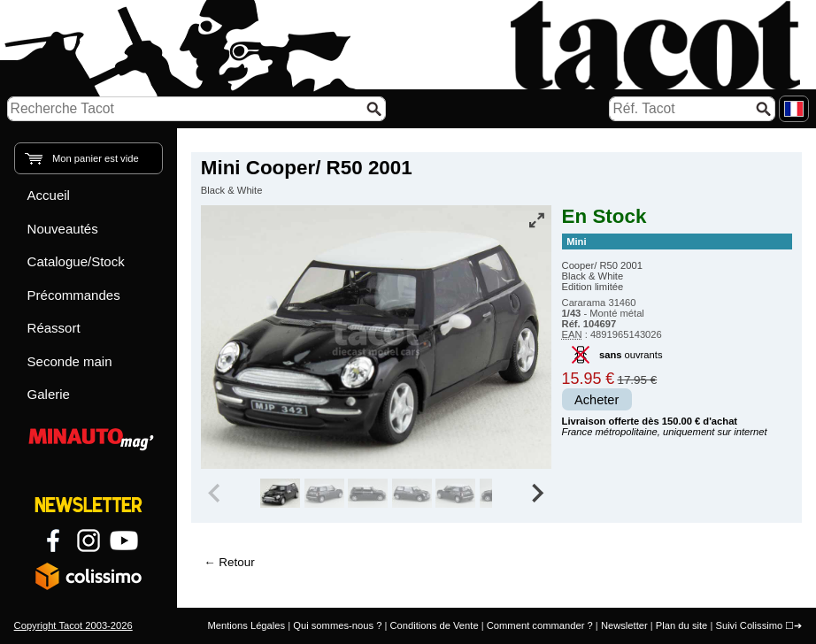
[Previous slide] (216, 494)
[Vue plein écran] (536, 220)
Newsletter (624, 625)
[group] (333, 494)
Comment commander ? (540, 625)
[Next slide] (537, 494)
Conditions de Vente (434, 625)
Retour (236, 562)
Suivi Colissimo (749, 625)
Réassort (54, 328)
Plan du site (681, 625)
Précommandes (74, 295)
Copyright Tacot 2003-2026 (73, 625)
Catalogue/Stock (76, 261)
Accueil (49, 195)
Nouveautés (63, 229)
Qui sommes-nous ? (337, 625)
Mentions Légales (246, 625)
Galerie (49, 394)
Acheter (597, 400)
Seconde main (70, 361)
